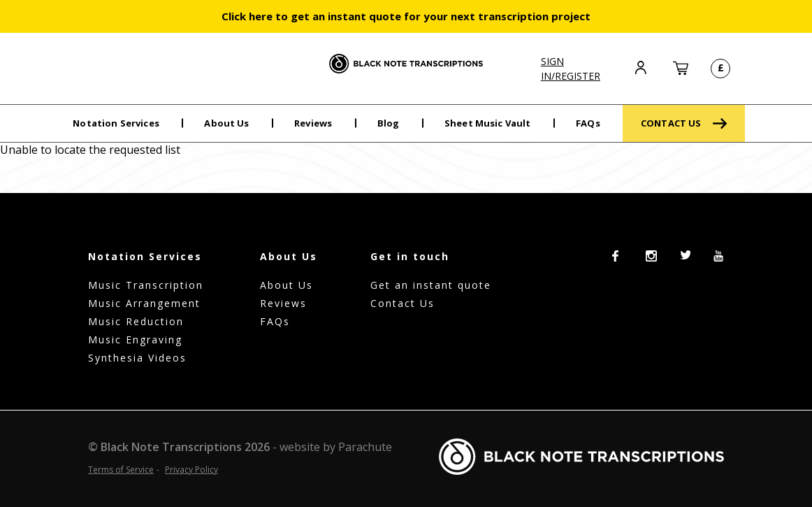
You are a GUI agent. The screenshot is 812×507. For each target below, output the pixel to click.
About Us (226, 123)
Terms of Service (121, 470)
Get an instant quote (431, 285)
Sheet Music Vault (488, 123)
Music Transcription (146, 285)
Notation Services (116, 123)
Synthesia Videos (137, 358)
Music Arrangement (144, 303)
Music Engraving (135, 340)
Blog (389, 123)
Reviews (313, 123)
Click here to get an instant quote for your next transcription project (406, 16)
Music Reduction (136, 321)
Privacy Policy (191, 470)
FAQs (588, 123)
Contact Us (403, 303)
